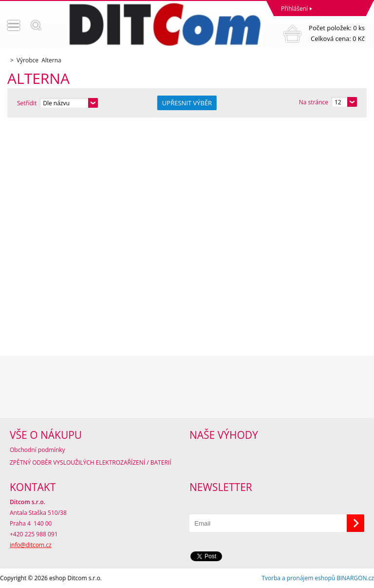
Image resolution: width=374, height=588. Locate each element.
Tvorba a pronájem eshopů (298, 578)
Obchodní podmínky (37, 450)
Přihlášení (294, 9)
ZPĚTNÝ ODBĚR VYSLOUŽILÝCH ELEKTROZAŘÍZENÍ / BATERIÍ (91, 462)
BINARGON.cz (355, 578)
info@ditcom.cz (31, 545)
